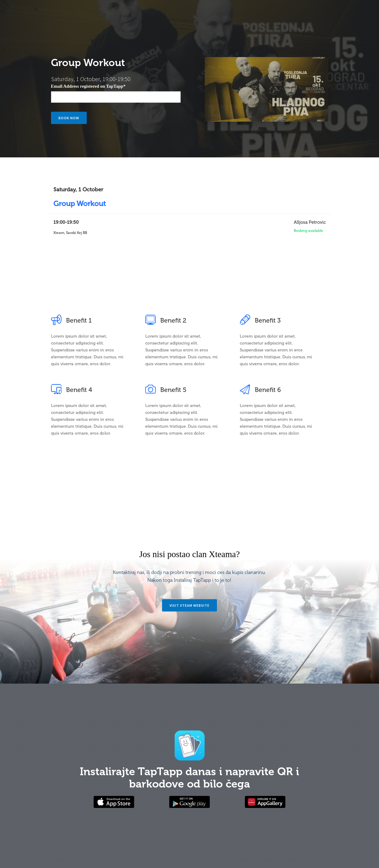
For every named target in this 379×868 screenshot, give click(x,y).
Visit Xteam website (189, 605)
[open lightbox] (266, 89)
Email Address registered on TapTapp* (88, 86)
